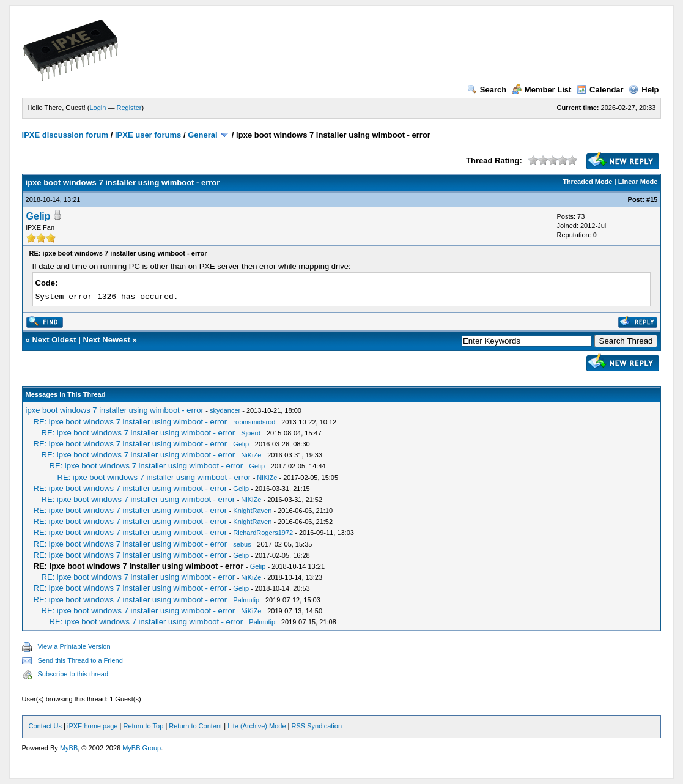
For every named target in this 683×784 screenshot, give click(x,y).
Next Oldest (54, 340)
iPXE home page (93, 726)
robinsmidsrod (254, 422)
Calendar (600, 90)
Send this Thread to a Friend (80, 660)
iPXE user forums (148, 135)
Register (129, 108)
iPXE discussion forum (65, 135)
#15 (652, 199)
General (202, 135)
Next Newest (107, 340)
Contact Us (45, 726)
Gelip (39, 216)
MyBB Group (142, 748)
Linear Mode (638, 182)
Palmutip (246, 600)
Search (487, 90)
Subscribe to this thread (73, 674)
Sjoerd (251, 433)
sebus (242, 544)
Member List (542, 90)
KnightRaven (252, 511)
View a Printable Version (74, 646)
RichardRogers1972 (263, 533)
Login (98, 108)
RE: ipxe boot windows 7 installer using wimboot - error (130, 422)
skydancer (225, 410)
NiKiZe (251, 455)
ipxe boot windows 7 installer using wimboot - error (115, 410)
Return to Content (195, 726)
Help (644, 90)
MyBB (69, 748)
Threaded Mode (587, 182)
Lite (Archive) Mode (257, 726)
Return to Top (143, 726)
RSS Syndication (317, 726)
